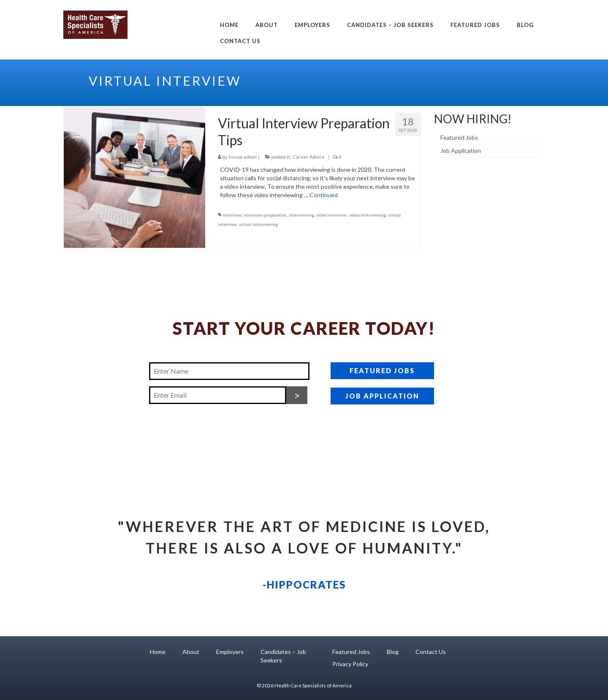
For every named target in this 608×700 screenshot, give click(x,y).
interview (232, 215)
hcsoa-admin (243, 157)
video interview (331, 215)
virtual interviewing (258, 224)
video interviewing (368, 215)
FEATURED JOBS (382, 370)
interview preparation (265, 215)
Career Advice (309, 157)
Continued (324, 195)
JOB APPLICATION (382, 396)
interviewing (301, 215)
